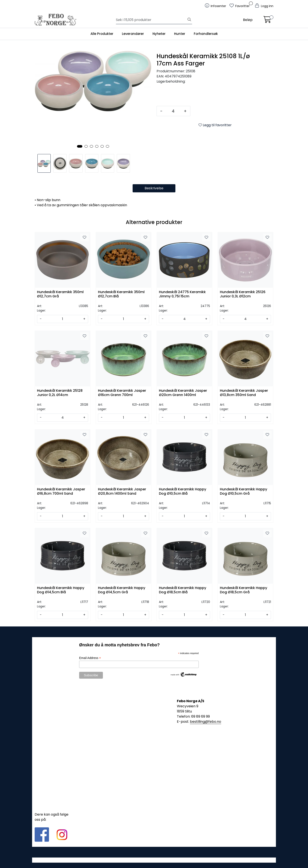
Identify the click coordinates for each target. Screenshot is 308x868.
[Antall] (173, 111)
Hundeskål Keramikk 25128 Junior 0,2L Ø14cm (60, 393)
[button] (80, 146)
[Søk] (151, 20)
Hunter (180, 34)
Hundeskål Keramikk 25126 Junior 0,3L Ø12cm (243, 294)
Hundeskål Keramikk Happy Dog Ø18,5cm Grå (244, 590)
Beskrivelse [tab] (154, 188)
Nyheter (159, 34)
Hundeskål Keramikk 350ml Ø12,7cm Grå (60, 294)
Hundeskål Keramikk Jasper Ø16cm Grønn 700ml (122, 393)
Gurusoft (154, 860)
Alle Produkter (102, 34)
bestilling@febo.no (206, 722)
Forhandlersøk (206, 34)
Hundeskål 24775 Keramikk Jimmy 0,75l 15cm (182, 294)
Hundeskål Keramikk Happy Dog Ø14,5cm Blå (61, 590)
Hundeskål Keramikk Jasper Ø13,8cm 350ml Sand (244, 393)
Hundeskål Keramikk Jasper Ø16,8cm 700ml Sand (61, 491)
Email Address (90, 658)
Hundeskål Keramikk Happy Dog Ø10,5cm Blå (183, 491)
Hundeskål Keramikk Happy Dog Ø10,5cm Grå (244, 491)
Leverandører (133, 34)
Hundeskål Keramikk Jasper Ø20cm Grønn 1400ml (183, 393)
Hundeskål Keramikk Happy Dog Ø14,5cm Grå (122, 590)
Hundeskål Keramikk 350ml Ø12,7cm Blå (121, 294)
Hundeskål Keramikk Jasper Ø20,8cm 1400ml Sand (122, 491)
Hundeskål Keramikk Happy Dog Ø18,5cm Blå (183, 590)
